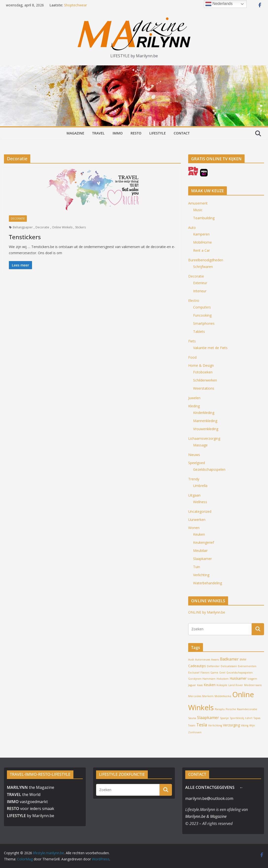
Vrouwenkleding (206, 429)
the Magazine (31, 787)
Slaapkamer (202, 559)
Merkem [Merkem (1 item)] (208, 696)
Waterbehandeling (208, 583)
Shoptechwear (75, 5)
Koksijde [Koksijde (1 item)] (222, 685)
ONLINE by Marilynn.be (207, 612)
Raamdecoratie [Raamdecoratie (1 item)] (247, 709)
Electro (194, 301)
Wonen (194, 528)
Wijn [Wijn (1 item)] (252, 725)
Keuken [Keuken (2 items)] (210, 685)
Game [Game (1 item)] (214, 673)
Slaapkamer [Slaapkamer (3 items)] (208, 718)
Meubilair (200, 551)
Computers (202, 307)
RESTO (136, 133)
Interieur (200, 291)
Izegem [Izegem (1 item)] (252, 679)
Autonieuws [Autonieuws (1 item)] (203, 660)
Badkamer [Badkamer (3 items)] (229, 659)
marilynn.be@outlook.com (209, 798)
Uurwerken (197, 520)
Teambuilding (204, 218)
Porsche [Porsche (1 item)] (231, 709)
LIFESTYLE (158, 133)
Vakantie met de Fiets (210, 348)
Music (198, 210)
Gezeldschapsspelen (209, 469)
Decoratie (18, 219)
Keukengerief (204, 542)
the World (24, 794)
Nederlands (219, 4)
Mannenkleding (205, 421)
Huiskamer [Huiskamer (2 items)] (238, 678)
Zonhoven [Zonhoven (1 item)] (195, 732)
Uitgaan (194, 495)
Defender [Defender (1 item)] (213, 666)
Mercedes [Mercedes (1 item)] (195, 696)
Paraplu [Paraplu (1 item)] (220, 709)
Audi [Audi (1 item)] (191, 660)
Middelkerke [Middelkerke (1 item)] (223, 696)
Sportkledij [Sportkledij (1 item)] (237, 718)
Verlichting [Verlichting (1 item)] (215, 725)
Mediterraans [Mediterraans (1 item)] (253, 685)
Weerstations (204, 388)
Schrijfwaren (203, 267)
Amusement (198, 203)
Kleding (194, 406)
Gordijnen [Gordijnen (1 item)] (195, 679)
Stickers (80, 227)
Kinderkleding (204, 413)
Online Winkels (62, 227)
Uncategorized (200, 511)
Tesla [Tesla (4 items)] (202, 725)
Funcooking (202, 315)
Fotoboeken (203, 372)
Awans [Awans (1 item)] (215, 660)
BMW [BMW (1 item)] (243, 660)
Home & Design (201, 365)
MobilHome (202, 242)
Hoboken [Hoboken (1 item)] (223, 679)
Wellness (200, 502)
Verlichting (201, 575)
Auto (192, 228)
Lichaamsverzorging (204, 438)
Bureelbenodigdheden (206, 260)
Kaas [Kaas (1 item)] (200, 685)
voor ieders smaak (31, 809)
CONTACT (182, 133)
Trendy (194, 479)
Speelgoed (197, 463)
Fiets (192, 341)
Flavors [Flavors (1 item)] (205, 673)
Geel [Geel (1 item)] (222, 673)
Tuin (197, 567)
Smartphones (204, 323)
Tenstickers (25, 237)
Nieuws (194, 455)
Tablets (199, 331)
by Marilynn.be (31, 816)
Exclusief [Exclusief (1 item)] (194, 673)
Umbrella (200, 486)
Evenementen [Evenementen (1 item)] (247, 666)
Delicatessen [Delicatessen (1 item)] (229, 666)
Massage (200, 445)
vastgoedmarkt (27, 802)
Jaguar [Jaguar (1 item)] (192, 685)
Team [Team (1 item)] (192, 725)
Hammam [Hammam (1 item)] (209, 679)
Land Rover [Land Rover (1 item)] (236, 685)
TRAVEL (98, 133)
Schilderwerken (205, 380)
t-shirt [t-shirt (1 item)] (249, 718)
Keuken (199, 534)
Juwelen (194, 398)
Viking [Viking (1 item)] (245, 725)
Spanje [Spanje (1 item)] (224, 718)
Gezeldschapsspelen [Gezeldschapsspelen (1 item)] (240, 673)
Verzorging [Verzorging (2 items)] (231, 725)
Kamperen (201, 234)
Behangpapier (23, 227)
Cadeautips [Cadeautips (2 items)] (197, 666)
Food (192, 357)
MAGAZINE (75, 133)
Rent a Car (201, 250)
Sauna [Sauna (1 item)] (192, 718)
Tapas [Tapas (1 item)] (257, 718)
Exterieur (200, 283)
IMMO (118, 133)
